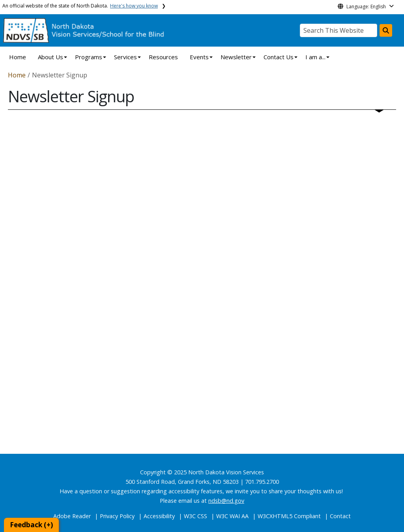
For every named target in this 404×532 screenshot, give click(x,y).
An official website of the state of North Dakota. (80, 6)
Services (125, 57)
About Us (50, 57)
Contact (340, 516)
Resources (163, 57)
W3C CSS (195, 516)
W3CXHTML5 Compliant (289, 516)
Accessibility (159, 516)
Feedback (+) (31, 525)
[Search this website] (386, 30)
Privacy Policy (117, 516)
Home (18, 57)
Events (199, 57)
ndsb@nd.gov (226, 501)
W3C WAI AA (232, 516)
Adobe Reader (72, 516)
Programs (89, 57)
